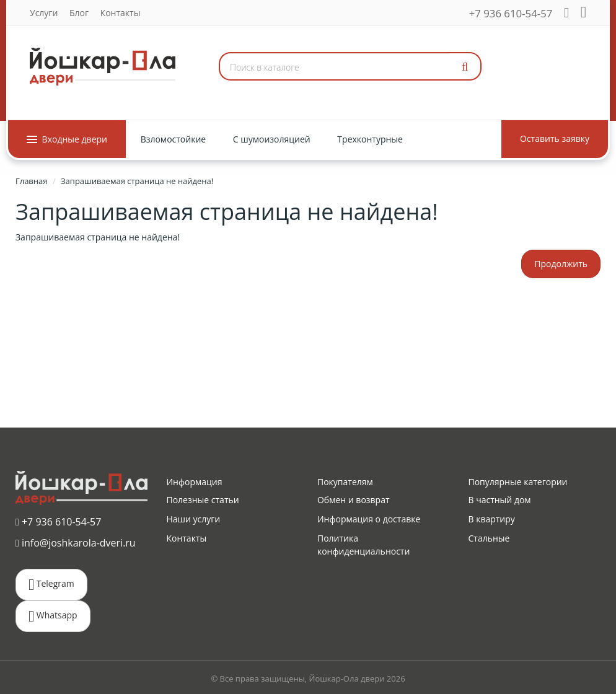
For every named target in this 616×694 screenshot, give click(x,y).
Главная (32, 181)
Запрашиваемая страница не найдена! (137, 181)
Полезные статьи (202, 500)
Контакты (121, 13)
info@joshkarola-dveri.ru (76, 543)
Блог (79, 13)
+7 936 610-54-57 (511, 13)
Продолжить (561, 264)
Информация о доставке (369, 519)
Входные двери (67, 139)
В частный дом (499, 500)
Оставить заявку (555, 138)
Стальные (489, 538)
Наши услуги (193, 519)
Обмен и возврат (354, 500)
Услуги (44, 13)
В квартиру (491, 519)
